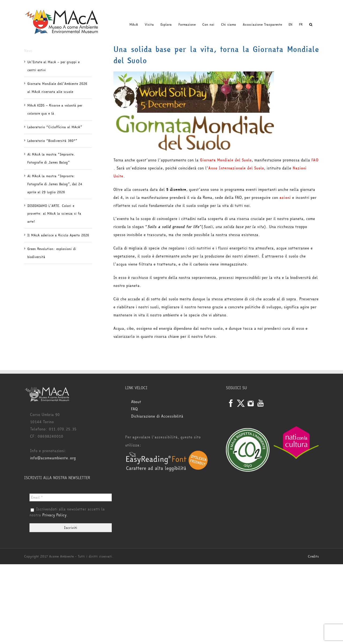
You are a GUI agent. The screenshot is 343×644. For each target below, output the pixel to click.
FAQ (134, 409)
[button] (311, 25)
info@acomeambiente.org (53, 458)
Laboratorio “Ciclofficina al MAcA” (55, 127)
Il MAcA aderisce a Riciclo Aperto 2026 (58, 235)
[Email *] (71, 497)
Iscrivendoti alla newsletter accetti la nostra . (67, 512)
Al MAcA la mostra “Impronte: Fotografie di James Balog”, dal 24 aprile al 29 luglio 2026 (55, 184)
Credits (313, 556)
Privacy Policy (54, 515)
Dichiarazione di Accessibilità (157, 416)
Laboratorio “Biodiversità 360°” (52, 141)
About (136, 402)
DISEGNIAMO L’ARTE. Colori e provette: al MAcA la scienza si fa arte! (54, 214)
